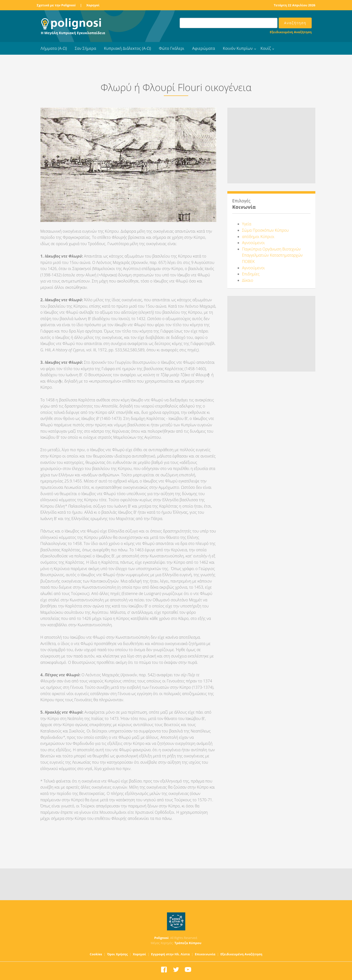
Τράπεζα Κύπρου (188, 943)
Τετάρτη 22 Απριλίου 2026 (295, 5)
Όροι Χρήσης (117, 954)
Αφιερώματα (204, 48)
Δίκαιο (248, 280)
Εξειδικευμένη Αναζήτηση (291, 32)
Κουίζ (266, 48)
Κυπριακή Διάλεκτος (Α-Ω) (127, 48)
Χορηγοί (93, 5)
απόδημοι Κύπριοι (258, 237)
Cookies (96, 954)
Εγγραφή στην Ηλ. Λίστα (170, 954)
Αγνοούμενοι (253, 243)
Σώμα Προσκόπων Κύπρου (265, 230)
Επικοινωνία (205, 954)
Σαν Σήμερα (85, 48)
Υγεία (247, 224)
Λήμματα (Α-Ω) (54, 48)
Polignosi (161, 938)
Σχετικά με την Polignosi (56, 5)
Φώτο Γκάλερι (172, 48)
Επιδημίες (251, 274)
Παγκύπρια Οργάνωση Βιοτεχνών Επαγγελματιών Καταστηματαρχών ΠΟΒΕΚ (272, 255)
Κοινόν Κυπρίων (238, 48)
